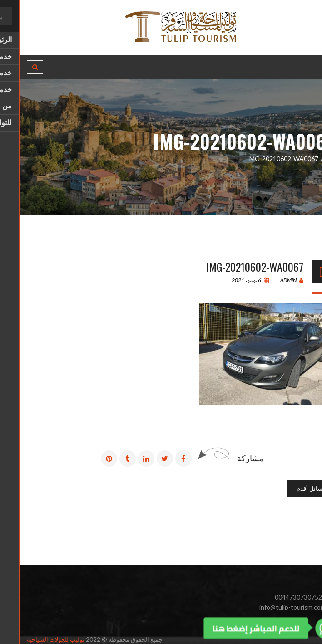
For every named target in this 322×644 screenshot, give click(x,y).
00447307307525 (280, 597)
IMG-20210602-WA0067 (235, 267)
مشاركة (230, 458)
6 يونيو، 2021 (230, 280)
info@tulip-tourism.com (272, 607)
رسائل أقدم (291, 488)
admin (272, 280)
